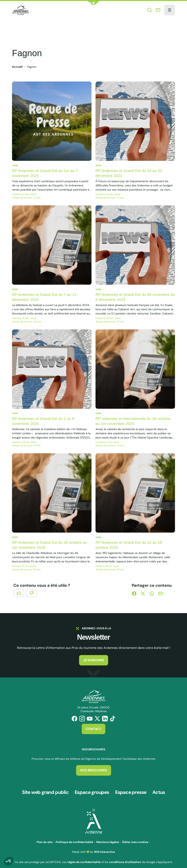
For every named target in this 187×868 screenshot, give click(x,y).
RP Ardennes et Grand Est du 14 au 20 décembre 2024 (130, 173)
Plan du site (45, 837)
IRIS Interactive (105, 847)
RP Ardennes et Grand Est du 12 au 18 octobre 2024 (130, 545)
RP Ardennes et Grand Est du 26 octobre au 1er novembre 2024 (51, 545)
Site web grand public (45, 790)
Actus (159, 790)
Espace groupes (92, 790)
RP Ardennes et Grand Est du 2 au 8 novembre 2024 (44, 421)
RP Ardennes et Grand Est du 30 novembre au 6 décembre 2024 (134, 297)
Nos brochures (94, 770)
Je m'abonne (94, 660)
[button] (93, 3)
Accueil (17, 67)
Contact (93, 729)
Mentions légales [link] (108, 837)
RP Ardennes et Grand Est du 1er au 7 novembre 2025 (46, 173)
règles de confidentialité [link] (84, 857)
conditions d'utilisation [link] (125, 857)
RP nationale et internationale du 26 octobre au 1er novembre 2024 (135, 421)
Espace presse (131, 790)
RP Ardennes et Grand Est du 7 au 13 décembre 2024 (46, 297)
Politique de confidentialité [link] (74, 837)
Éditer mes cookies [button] (135, 837)
